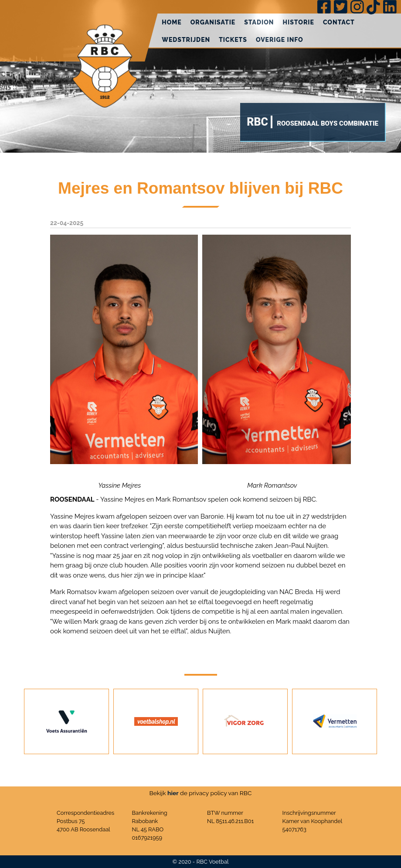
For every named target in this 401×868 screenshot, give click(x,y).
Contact (339, 22)
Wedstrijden (186, 40)
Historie (299, 22)
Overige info (280, 40)
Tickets (233, 40)
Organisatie (213, 22)
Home (172, 22)
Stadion (259, 22)
